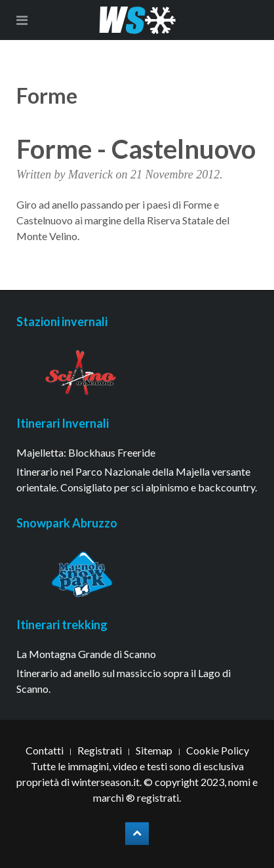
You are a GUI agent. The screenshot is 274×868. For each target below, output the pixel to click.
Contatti (45, 750)
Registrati (100, 750)
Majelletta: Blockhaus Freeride (86, 452)
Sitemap (154, 750)
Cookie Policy (218, 750)
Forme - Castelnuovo (136, 149)
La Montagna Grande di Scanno (86, 654)
